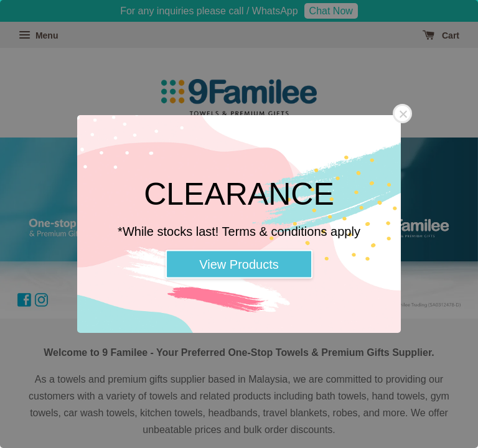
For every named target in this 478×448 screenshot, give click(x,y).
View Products (239, 264)
